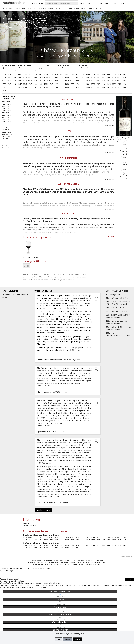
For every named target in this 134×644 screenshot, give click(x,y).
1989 (67, 78)
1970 (35, 81)
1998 (20, 78)
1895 (82, 87)
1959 (88, 81)
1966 (56, 81)
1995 (35, 78)
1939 (56, 84)
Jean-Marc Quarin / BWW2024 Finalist (118, 316)
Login (113, 3)
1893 (88, 87)
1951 (124, 81)
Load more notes (44, 510)
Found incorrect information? (11, 147)
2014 (62, 75)
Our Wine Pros (60, 8)
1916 (20, 87)
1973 (20, 81)
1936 (67, 84)
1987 (77, 78)
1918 (9, 87)
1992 (51, 78)
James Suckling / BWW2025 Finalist (117, 322)
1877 (109, 87)
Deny (59, 639)
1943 (41, 84)
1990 (62, 78)
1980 (114, 78)
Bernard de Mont (121, 311)
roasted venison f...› (85, 67)
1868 (114, 87)
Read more (109, 125)
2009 (88, 75)
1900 (67, 87)
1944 (35, 84)
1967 (51, 81)
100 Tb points (69, 99)
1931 (88, 84)
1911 (30, 87)
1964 (67, 81)
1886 (98, 87)
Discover (51, 8)
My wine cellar (31, 8)
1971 (30, 81)
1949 (9, 84)
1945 (30, 84)
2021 (25, 75)
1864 (124, 87)
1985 (88, 78)
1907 (41, 87)
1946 (25, 84)
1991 (56, 78)
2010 (82, 75)
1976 (9, 81)
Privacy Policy (77, 635)
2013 (67, 75)
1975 (14, 81)
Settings (68, 639)
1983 (98, 78)
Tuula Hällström (120, 298)
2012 (72, 75)
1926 (103, 84)
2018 (41, 75)
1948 (14, 84)
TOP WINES (70, 8)
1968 (46, 81)
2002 (124, 75)
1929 (93, 84)
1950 (4, 84)
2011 (77, 75)
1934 (77, 84)
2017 (46, 75)
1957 (98, 81)
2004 (114, 75)
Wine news (84, 8)
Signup (122, 3)
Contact (102, 8)
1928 (98, 84)
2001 (4, 78)
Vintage (77, 8)
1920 (124, 84)
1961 (77, 81)
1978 (124, 78)
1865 (119, 87)
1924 (109, 84)
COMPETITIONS (93, 8)
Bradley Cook (119, 308)
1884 (103, 87)
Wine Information (69, 184)
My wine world (42, 8)
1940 (51, 84)
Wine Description (69, 158)
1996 (30, 78)
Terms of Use (66, 635)
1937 (62, 84)
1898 (77, 87)
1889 (93, 87)
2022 (20, 75)
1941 (46, 84)
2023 (14, 75)
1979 (119, 78)
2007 (98, 75)
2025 (4, 75)
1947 (20, 84)
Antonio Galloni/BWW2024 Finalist (53, 503)
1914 (25, 87)
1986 (82, 78)
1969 (41, 81)
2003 (119, 75)
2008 (93, 75)
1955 (109, 81)
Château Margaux (51, 55)
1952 (119, 81)
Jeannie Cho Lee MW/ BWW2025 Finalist (119, 328)
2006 (103, 75)
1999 (14, 78)
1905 (51, 87)
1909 (35, 87)
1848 (4, 90)
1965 (62, 81)
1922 (114, 84)
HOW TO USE (85, 3)
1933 (82, 84)
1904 (56, 87)
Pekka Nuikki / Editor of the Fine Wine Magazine (119, 303)
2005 (109, 75)
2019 (35, 75)
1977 (4, 81)
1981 (109, 78)
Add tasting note (19, 8)
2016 (51, 75)
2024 (9, 75)
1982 (103, 78)
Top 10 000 (104, 3)
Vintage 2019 (69, 214)
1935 (72, 84)
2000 (9, 78)
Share (130, 580)
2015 (56, 75)
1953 (114, 81)
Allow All (78, 639)
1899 (72, 87)
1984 (93, 78)
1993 (46, 78)
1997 (25, 78)
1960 (82, 81)
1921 (119, 84)
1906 (46, 87)
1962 (72, 81)
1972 (25, 81)
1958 (93, 81)
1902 (62, 87)
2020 (30, 75)
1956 (103, 81)
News (69, 131)
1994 (41, 78)
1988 (72, 78)
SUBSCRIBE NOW (7, 8)
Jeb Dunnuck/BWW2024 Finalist (118, 334)
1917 (14, 87)
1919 (4, 87)
